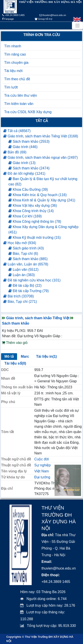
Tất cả (42, 121)
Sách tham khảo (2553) (29, 141)
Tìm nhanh (13, 46)
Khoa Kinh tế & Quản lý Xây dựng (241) (42, 200)
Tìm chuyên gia (16, 63)
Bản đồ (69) (15, 152)
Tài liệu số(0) (15, 363)
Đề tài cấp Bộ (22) (25, 286)
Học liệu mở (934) (20, 243)
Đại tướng (42, 477)
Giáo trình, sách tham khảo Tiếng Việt (38, 318)
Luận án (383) (22, 275)
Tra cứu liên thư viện (21, 95)
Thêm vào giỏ (15, 343)
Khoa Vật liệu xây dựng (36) (33, 206)
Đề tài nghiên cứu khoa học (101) (32, 280)
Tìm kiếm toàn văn (19, 104)
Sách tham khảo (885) (28, 259)
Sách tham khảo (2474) (29, 168)
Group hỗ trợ (43, 19)
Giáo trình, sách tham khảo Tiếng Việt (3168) (41, 136)
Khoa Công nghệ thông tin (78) (35, 222)
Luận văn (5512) (23, 270)
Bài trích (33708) (19, 296)
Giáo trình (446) (23, 147)
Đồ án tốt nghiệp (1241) (24, 174)
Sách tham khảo (16, 323)
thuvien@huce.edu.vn (53, 15)
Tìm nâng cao (15, 54)
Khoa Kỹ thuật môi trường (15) (35, 238)
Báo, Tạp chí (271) (20, 302)
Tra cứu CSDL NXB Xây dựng (28, 112)
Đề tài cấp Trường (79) (29, 291)
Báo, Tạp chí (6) (23, 254)
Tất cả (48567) (17, 131)
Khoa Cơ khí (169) (25, 216)
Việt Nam (42, 471)
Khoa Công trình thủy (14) (31, 211)
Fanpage (8, 19)
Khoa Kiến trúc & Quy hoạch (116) (38, 195)
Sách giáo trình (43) (26, 248)
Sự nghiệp (42, 465)
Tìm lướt (11, 87)
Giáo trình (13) (22, 163)
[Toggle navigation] (77, 26)
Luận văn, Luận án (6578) (26, 264)
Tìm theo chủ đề (17, 79)
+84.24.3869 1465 (13, 15)
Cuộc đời (41, 459)
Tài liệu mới (13, 71)
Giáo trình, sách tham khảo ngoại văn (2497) (41, 157)
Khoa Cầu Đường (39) (28, 190)
